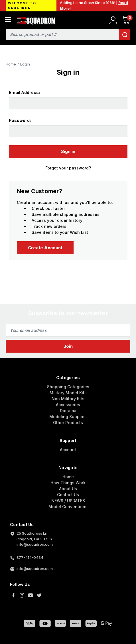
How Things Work (68, 483)
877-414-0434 (30, 557)
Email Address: (24, 92)
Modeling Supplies (68, 417)
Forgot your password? (68, 168)
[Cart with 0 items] (126, 21)
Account (68, 450)
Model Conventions (68, 507)
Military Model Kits (68, 393)
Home (68, 477)
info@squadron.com (35, 569)
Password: (20, 120)
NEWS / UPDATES (68, 501)
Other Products (68, 423)
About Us (68, 489)
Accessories (68, 405)
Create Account (45, 248)
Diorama (68, 411)
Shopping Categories (68, 387)
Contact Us (68, 495)
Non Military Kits (68, 399)
